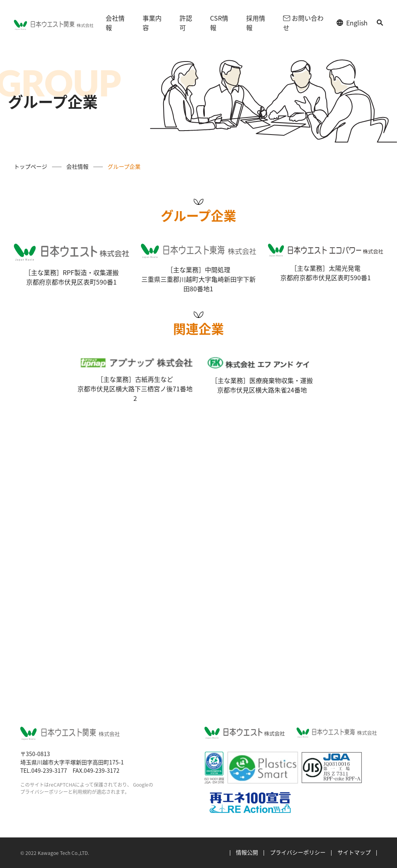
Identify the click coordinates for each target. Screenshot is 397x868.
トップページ (31, 166)
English (357, 23)
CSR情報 (219, 23)
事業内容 (152, 23)
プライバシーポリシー (44, 792)
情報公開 (247, 852)
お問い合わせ (303, 23)
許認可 (186, 23)
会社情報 (115, 23)
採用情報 (256, 23)
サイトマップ (354, 852)
